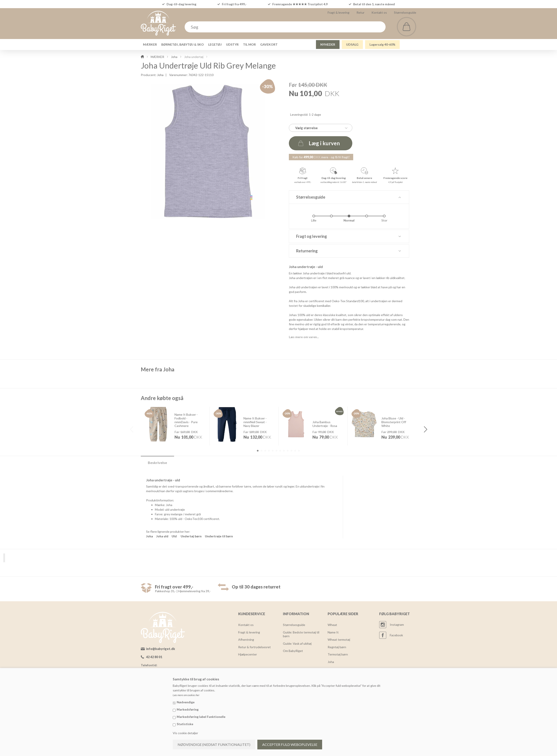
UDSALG (352, 44)
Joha (160, 75)
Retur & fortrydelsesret (254, 647)
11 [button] (295, 451)
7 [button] (280, 451)
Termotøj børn (338, 654)
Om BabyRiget (293, 651)
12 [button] (299, 451)
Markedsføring (188, 709)
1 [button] (258, 451)
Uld (174, 536)
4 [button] (269, 451)
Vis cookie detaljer (185, 733)
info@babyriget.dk (161, 649)
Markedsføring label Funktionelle (201, 717)
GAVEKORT (269, 44)
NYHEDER (328, 44)
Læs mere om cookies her (186, 695)
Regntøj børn (337, 647)
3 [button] (265, 451)
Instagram (397, 625)
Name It (333, 632)
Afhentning (246, 640)
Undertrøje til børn (219, 536)
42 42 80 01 (154, 657)
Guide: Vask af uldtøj (297, 643)
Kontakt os (379, 12)
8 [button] (284, 451)
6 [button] (276, 451)
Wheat (332, 625)
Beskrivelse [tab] (157, 463)
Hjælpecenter (248, 654)
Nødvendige (186, 702)
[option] (175, 426)
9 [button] (288, 451)
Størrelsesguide (405, 12)
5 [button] (273, 451)
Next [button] (425, 429)
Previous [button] (132, 429)
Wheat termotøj (339, 640)
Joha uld (162, 536)
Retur (360, 12)
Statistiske (185, 724)
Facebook (396, 635)
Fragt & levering (339, 12)
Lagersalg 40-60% (382, 44)
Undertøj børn (191, 536)
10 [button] (291, 451)
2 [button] (261, 451)
